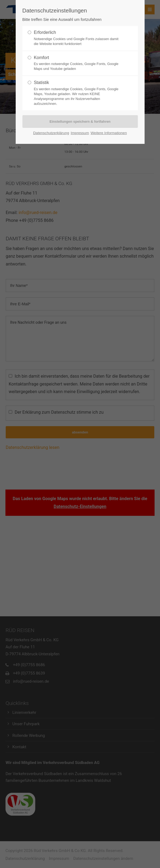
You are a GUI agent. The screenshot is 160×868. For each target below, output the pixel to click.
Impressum (80, 133)
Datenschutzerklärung (51, 133)
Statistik (41, 82)
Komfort (41, 58)
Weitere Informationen (109, 133)
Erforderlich (45, 32)
